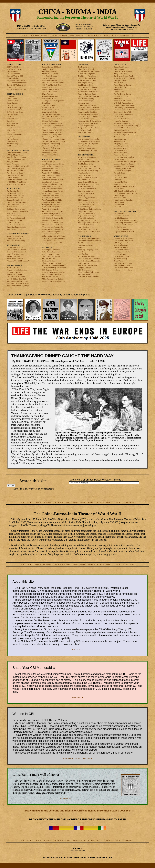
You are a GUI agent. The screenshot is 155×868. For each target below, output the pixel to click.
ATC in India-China (14, 216)
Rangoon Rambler (85, 268)
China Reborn (119, 202)
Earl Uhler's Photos (49, 177)
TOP (23, 502)
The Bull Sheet (12, 114)
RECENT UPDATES (59, 35)
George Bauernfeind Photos (52, 191)
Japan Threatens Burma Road (124, 78)
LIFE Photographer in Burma (124, 107)
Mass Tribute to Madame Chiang (126, 126)
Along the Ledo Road (86, 69)
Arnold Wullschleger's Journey (54, 238)
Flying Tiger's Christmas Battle (89, 209)
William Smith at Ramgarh (52, 114)
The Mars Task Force (121, 256)
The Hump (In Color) (121, 216)
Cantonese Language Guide (17, 202)
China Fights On (120, 139)
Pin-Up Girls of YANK (15, 171)
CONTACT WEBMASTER (123, 35)
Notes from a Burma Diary (16, 184)
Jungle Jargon (12, 137)
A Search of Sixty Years (15, 254)
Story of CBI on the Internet (88, 277)
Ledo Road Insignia (121, 245)
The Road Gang (12, 139)
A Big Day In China (121, 144)
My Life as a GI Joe (50, 87)
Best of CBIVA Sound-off (16, 85)
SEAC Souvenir (12, 123)
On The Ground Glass (15, 112)
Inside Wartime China (15, 236)
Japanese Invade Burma (122, 101)
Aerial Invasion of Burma (87, 177)
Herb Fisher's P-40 (49, 162)
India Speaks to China (122, 119)
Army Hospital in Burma (123, 146)
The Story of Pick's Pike (87, 76)
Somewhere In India (50, 112)
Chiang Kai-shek (120, 80)
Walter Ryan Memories (51, 209)
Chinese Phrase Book (14, 200)
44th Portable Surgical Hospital (54, 281)
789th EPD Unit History (51, 256)
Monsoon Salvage (85, 207)
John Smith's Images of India (53, 180)
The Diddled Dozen (50, 92)
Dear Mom (46, 103)
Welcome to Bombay (14, 220)
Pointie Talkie (12, 207)
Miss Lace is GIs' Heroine (123, 263)
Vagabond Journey (120, 259)
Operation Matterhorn (86, 191)
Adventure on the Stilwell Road (90, 241)
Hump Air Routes (84, 175)
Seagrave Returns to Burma (124, 232)
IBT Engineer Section (50, 270)
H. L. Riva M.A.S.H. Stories (53, 116)
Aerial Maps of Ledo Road (88, 123)
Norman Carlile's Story (51, 121)
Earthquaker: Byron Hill (51, 213)
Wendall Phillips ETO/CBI (52, 132)
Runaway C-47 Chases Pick (88, 114)
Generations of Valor (14, 274)
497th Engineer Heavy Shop (53, 274)
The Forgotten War (49, 105)
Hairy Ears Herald (13, 128)
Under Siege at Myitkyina (87, 182)
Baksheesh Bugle (13, 144)
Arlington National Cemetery (17, 252)
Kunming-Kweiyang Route (88, 250)
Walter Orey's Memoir (50, 110)
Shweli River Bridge (85, 101)
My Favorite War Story (86, 256)
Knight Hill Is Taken (85, 211)
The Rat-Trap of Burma (122, 94)
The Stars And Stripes (15, 107)
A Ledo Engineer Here (86, 126)
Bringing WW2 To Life (15, 272)
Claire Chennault (120, 159)
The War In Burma (120, 150)
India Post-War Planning (16, 241)
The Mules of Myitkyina (123, 171)
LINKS (107, 35)
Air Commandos (84, 180)
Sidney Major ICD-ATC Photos (54, 236)
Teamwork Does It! (85, 274)
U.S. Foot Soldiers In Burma (124, 166)
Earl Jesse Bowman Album (52, 189)
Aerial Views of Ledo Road (88, 87)
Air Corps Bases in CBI (87, 213)
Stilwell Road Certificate (87, 89)
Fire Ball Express (120, 227)
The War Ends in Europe (16, 277)
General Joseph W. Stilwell (124, 225)
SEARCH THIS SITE (93, 35)
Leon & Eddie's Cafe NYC (16, 279)
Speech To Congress (121, 121)
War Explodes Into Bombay (124, 157)
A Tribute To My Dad (15, 69)
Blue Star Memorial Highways (18, 286)
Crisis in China (119, 204)
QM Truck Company (50, 76)
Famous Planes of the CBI (16, 89)
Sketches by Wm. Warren (123, 270)
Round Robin (83, 254)
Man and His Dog (120, 182)
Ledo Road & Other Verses (124, 241)
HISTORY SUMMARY (40, 35)
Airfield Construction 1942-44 (53, 272)
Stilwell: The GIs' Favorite (16, 157)
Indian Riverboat (13, 164)
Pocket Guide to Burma (15, 195)
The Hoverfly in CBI (86, 186)
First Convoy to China (15, 173)
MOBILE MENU (76, 35)
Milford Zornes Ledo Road (52, 225)
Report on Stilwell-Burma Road (90, 121)
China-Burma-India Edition (17, 153)
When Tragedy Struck (50, 150)
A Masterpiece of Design (123, 243)
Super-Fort (11, 116)
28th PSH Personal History (52, 119)
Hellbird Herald (12, 119)
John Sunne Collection (51, 182)
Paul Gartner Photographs (52, 232)
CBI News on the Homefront (88, 238)
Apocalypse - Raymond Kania (53, 126)
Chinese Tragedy (120, 195)
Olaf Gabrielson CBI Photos (53, 211)
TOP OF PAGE (77, 650)
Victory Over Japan (14, 256)
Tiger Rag (10, 105)
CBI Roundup (12, 96)
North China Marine (14, 135)
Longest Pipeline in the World (18, 166)
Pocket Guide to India (15, 198)
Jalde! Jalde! (11, 229)
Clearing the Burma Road (16, 159)
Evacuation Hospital (50, 80)
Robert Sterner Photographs (52, 229)
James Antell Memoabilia (52, 202)
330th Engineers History (51, 254)
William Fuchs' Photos (51, 198)
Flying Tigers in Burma (122, 85)
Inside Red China (120, 184)
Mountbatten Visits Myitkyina (89, 110)
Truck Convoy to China (15, 175)
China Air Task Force (121, 130)
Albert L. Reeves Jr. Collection (54, 234)
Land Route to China (86, 85)
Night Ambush (48, 94)
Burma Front (118, 89)
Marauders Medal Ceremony (17, 281)
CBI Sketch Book (120, 254)
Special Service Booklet (15, 225)
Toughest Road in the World (88, 128)
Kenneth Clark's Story (50, 107)
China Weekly (12, 141)
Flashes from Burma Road (123, 268)
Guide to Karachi (13, 222)
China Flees (118, 180)
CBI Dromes (11, 146)
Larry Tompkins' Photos (51, 175)
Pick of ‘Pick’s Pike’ (85, 132)
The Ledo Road (12, 71)
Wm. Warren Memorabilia (52, 200)
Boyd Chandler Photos (51, 193)
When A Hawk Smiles (86, 218)
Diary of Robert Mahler (51, 128)
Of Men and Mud (49, 259)
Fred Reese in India (49, 153)
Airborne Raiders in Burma (124, 164)
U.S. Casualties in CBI (86, 204)
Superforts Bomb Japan (122, 168)
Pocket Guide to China (15, 193)
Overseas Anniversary (50, 74)
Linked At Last (83, 103)
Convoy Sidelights (13, 177)
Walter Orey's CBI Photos (52, 173)
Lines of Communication (87, 189)
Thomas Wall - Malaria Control (54, 139)
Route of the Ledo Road (87, 94)
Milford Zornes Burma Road (53, 222)
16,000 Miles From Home (16, 182)
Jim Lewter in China (50, 241)
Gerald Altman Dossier (51, 146)
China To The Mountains (123, 71)
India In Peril (118, 83)
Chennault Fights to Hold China (125, 110)
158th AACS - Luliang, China (89, 232)
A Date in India (119, 141)
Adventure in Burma (85, 245)
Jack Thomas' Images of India (53, 164)
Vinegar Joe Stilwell (121, 247)
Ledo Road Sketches (121, 250)
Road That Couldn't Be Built (88, 107)
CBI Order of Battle (14, 87)
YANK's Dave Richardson (16, 168)
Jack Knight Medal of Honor (88, 162)
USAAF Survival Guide (15, 204)
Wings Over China (120, 74)
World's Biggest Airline (87, 198)
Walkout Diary (48, 69)
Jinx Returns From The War (124, 186)
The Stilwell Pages (14, 74)
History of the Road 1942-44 (88, 96)
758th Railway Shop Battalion (53, 279)
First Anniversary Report (87, 98)
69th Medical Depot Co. (51, 277)
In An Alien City (13, 268)
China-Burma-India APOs (87, 202)
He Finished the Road (86, 119)
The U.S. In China (120, 177)
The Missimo (118, 116)
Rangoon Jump (12, 162)
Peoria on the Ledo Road (87, 105)
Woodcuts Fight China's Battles (125, 193)
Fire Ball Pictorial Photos (123, 229)
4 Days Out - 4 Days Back (88, 265)
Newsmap (82, 195)
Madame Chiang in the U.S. (124, 123)
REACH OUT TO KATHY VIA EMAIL (78, 758)
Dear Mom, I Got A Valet (123, 112)
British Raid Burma (121, 137)
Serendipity (82, 247)
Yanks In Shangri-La (121, 135)
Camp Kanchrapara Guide (16, 227)
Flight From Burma (121, 96)
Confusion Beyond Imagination (89, 261)
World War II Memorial (15, 259)
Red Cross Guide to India (16, 209)
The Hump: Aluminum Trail (88, 157)
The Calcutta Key (13, 191)
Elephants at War (120, 148)
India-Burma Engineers (51, 252)
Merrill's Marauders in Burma (89, 168)
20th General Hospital (15, 247)
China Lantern (12, 98)
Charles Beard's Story (50, 96)
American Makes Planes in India (126, 128)
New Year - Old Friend (122, 265)
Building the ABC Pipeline (88, 144)
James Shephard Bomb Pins (52, 195)
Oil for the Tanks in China (88, 150)
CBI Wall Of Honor (14, 67)
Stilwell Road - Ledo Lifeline (89, 71)
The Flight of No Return (122, 252)
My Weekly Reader (85, 130)
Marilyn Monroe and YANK (17, 180)
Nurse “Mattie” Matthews (52, 155)
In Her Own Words (49, 98)
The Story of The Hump (87, 243)
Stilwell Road (119, 189)
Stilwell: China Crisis (86, 193)
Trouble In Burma (120, 155)
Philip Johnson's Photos (51, 168)
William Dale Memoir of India (53, 141)
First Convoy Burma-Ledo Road (125, 222)
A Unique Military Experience (53, 101)
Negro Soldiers (83, 227)
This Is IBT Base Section (51, 263)
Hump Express (12, 103)
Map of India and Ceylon (87, 216)
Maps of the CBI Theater (16, 80)
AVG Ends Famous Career (123, 103)
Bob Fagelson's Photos (51, 166)
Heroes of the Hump (85, 159)
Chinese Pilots (119, 92)
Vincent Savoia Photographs (53, 227)
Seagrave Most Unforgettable (17, 270)
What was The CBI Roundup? (18, 261)
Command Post (12, 101)
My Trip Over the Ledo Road (89, 92)
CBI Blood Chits (13, 78)
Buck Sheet (11, 121)
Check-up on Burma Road (123, 76)
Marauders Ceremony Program (18, 283)
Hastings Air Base (49, 261)
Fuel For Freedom (85, 146)
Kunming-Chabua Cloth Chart (89, 222)
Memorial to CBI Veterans (16, 250)
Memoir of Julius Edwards (52, 123)
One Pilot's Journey (49, 71)
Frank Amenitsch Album (51, 186)
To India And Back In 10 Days (125, 162)
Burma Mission (119, 98)
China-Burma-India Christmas (89, 259)
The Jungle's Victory (85, 83)
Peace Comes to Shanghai (123, 200)
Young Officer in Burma (87, 220)
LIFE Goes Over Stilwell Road (125, 191)
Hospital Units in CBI (15, 76)
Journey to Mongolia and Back (54, 243)
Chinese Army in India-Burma (53, 265)
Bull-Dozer (11, 126)
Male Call (117, 207)
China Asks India (120, 87)
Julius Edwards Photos (51, 216)
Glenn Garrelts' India (50, 171)
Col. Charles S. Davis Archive (53, 218)
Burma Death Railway (86, 225)
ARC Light (11, 130)
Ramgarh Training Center (87, 166)
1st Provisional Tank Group (88, 171)
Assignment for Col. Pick (87, 112)
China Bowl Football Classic (88, 272)
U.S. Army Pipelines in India (88, 139)
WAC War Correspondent (52, 207)
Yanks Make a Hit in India (123, 114)
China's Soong (119, 69)
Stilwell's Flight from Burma (124, 105)
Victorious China (120, 198)
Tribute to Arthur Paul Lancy (53, 184)
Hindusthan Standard (14, 110)
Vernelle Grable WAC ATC (52, 130)
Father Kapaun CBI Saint (52, 67)
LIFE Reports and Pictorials (17, 83)
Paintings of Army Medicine (124, 238)
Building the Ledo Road (51, 250)
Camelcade (82, 252)
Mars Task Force (84, 173)
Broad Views (118, 261)
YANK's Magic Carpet (15, 155)
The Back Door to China (87, 80)
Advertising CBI (84, 263)
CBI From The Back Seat (52, 85)
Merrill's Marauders (121, 218)
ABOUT (25, 35)
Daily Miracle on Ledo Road (88, 116)
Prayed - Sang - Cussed (51, 89)
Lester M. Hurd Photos (51, 220)
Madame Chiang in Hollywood (125, 132)
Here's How (11, 213)
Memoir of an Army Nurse (52, 135)
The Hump (118, 175)
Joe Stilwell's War (120, 153)
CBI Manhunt (83, 200)
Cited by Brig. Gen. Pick (51, 137)
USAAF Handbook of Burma (17, 211)
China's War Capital (14, 238)
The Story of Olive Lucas (52, 148)
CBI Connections (84, 270)
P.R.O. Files (11, 132)
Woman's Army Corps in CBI (89, 184)
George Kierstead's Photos (52, 204)
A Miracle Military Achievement (54, 268)
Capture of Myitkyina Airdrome (125, 220)
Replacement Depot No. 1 (87, 229)
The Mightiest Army (85, 164)
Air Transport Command (16, 218)
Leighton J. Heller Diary (51, 144)
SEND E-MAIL (78, 697)
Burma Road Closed (121, 67)
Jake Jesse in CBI (49, 78)
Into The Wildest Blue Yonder (53, 83)
